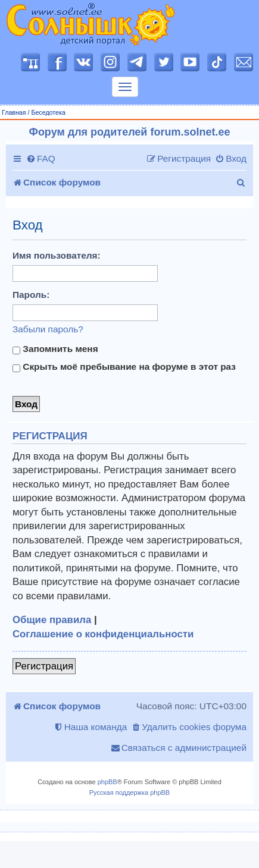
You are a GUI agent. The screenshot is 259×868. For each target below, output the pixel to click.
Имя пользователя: (57, 255)
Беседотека (48, 112)
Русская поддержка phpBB (129, 792)
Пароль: (31, 295)
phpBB (107, 782)
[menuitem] (41, 159)
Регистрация (44, 666)
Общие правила (52, 620)
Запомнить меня (55, 349)
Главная (14, 112)
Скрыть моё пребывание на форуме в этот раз (124, 367)
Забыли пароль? (48, 329)
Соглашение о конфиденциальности (103, 634)
